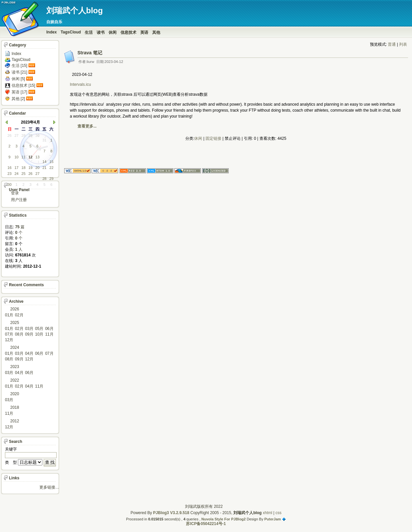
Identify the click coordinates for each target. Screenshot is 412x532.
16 (10, 168)
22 (51, 168)
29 (30, 135)
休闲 (113, 32)
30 (37, 135)
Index (51, 32)
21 (44, 168)
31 (44, 140)
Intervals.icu (81, 84)
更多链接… (49, 487)
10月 (39, 334)
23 (10, 174)
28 (23, 135)
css (279, 513)
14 (44, 162)
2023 (15, 367)
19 (30, 168)
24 (17, 174)
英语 (144, 32)
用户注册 (19, 200)
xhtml (268, 513)
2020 (15, 394)
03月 (29, 329)
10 (17, 157)
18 (23, 168)
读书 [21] (19, 72)
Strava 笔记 (90, 53)
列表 (403, 44)
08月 (19, 334)
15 (51, 162)
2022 (15, 380)
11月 (49, 334)
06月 (49, 329)
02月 (19, 315)
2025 (15, 323)
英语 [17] (19, 92)
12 (30, 157)
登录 (15, 193)
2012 (15, 421)
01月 (9, 315)
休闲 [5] (18, 79)
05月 (39, 329)
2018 (15, 407)
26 (10, 135)
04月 (29, 353)
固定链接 (213, 138)
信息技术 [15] (23, 85)
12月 (9, 340)
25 (23, 174)
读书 (101, 32)
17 (17, 168)
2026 (15, 309)
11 (23, 157)
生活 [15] (19, 66)
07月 (9, 334)
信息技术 (128, 32)
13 (37, 157)
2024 (15, 347)
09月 (29, 334)
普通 (392, 44)
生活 (89, 32)
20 (37, 168)
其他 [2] (18, 99)
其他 (156, 32)
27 (17, 135)
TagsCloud (71, 32)
